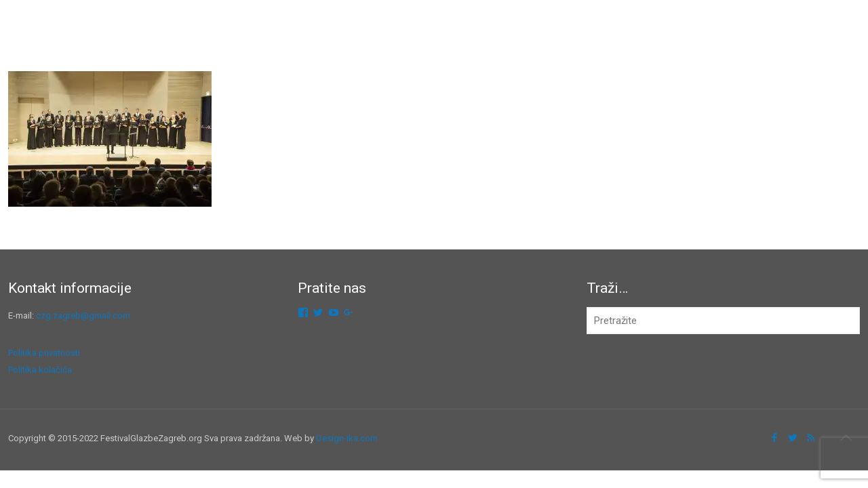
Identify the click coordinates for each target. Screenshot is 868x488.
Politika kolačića (40, 370)
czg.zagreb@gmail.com (83, 316)
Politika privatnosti (44, 353)
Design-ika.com (347, 438)
